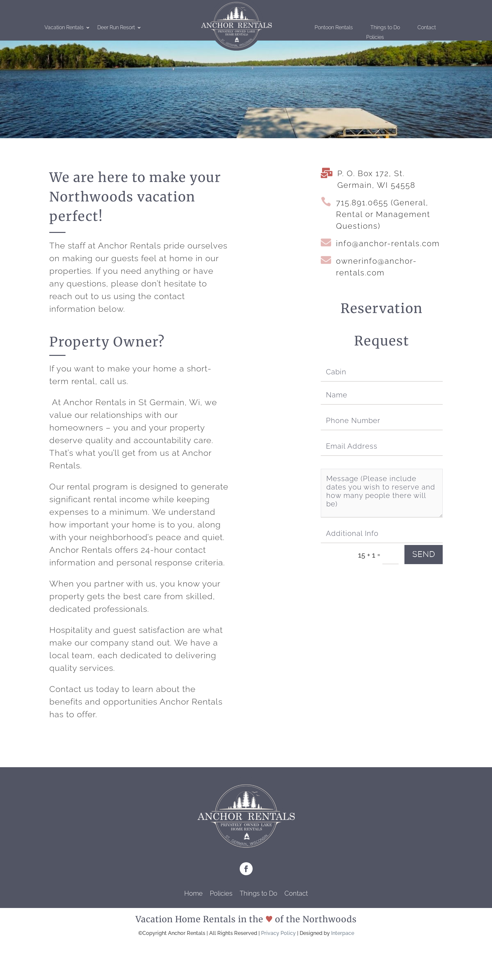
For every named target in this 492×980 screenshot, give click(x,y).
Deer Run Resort (116, 28)
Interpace (343, 933)
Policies (375, 38)
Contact (427, 28)
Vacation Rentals (64, 28)
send (424, 554)
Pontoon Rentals (334, 28)
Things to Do (385, 28)
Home (193, 894)
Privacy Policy (278, 933)
